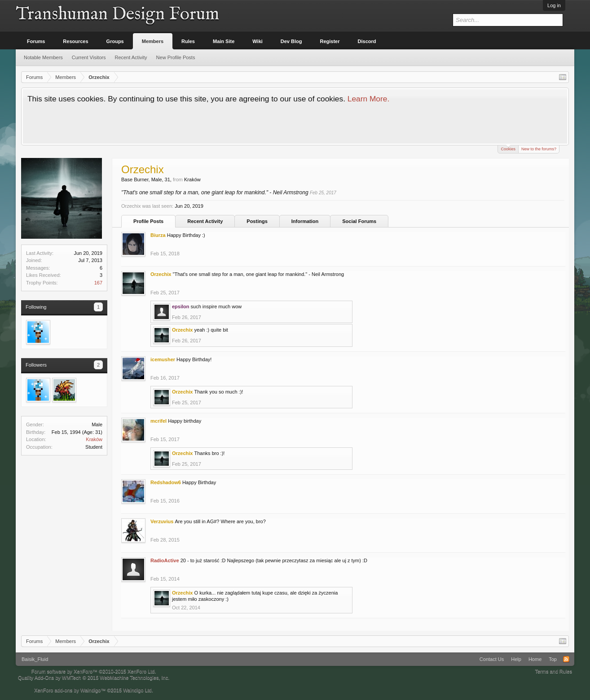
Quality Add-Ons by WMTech (94, 678)
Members (153, 41)
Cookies (508, 148)
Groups (115, 41)
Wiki (258, 41)
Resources (75, 41)
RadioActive (165, 560)
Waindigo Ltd (137, 690)
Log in (554, 5)
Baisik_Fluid (35, 659)
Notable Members (43, 57)
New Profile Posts (176, 57)
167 (98, 283)
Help (516, 659)
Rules (188, 41)
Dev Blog (291, 41)
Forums (36, 41)
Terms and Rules (553, 671)
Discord (367, 41)
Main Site (224, 41)
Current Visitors (89, 57)
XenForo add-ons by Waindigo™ (70, 690)
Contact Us (492, 659)
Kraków (94, 439)
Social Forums (359, 221)
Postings (257, 221)
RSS (566, 659)
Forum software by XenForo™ (94, 671)
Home (535, 659)
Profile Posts (148, 221)
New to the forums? (539, 149)
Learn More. (368, 99)
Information (305, 221)
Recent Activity (205, 221)
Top (553, 659)
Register (330, 41)
